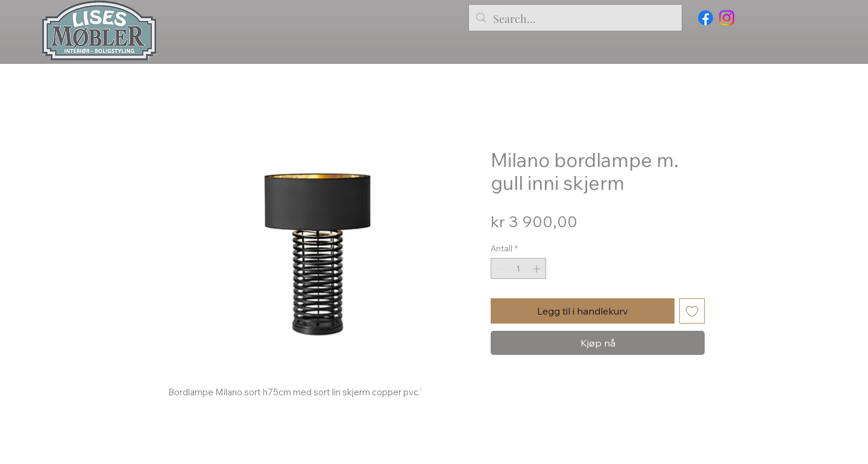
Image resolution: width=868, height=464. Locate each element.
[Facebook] (706, 18)
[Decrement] (500, 269)
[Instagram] (727, 18)
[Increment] (538, 269)
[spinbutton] (519, 269)
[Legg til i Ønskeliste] (692, 311)
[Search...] (575, 19)
